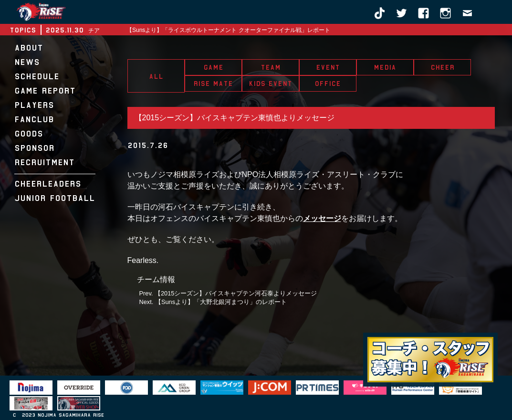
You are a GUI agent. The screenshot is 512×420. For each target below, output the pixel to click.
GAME (213, 67)
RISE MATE (213, 84)
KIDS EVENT (270, 84)
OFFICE (328, 84)
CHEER (442, 67)
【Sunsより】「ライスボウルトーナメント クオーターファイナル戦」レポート (228, 30)
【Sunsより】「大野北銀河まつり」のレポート (221, 302)
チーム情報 (156, 279)
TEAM (271, 67)
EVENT (328, 67)
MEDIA (385, 67)
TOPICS (23, 30)
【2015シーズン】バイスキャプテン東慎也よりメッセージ (235, 118)
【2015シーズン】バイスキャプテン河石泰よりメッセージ (236, 293)
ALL (156, 76)
